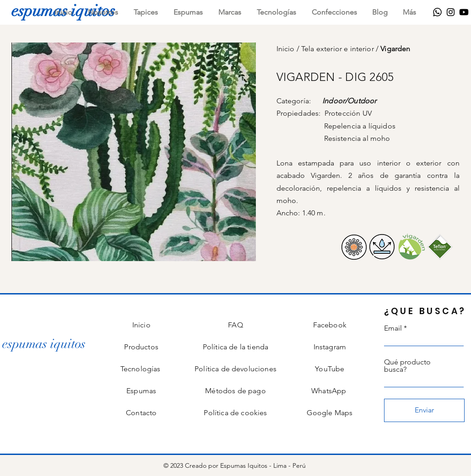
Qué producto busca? (407, 366)
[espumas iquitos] (44, 344)
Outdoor (362, 101)
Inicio (287, 49)
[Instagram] (451, 12)
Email (393, 328)
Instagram (330, 347)
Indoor (333, 101)
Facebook (330, 325)
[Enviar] (424, 410)
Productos (141, 347)
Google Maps (330, 413)
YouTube (330, 369)
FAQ (235, 325)
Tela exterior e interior (338, 49)
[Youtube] (464, 12)
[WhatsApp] (437, 12)
